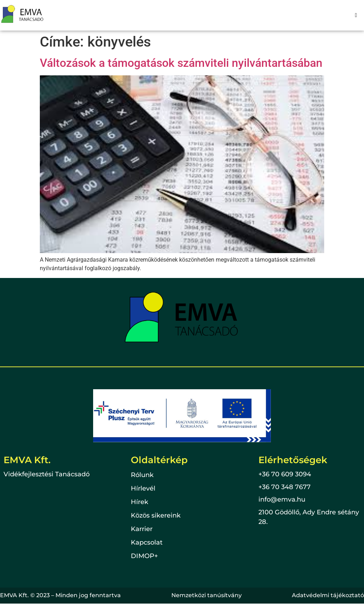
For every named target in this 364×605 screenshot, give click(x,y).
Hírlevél (143, 489)
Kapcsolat (147, 543)
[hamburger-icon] (356, 15)
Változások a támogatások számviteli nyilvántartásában (181, 63)
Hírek (140, 502)
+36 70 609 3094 (285, 474)
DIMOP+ (144, 556)
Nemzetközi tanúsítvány (207, 595)
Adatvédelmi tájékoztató (328, 595)
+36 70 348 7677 (285, 487)
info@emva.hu (282, 499)
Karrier (142, 529)
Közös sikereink (156, 516)
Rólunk (142, 475)
